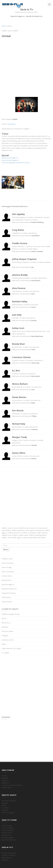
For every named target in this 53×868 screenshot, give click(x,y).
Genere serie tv (7, 576)
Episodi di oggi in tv (18, 16)
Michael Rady (19, 424)
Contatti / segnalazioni (9, 853)
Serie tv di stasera (8, 563)
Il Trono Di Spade (7, 631)
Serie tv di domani (8, 572)
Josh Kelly (17, 315)
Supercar (5, 780)
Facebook (5, 860)
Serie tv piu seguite (8, 812)
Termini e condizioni (9, 855)
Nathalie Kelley (20, 301)
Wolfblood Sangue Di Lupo (11, 614)
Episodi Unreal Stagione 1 (10, 158)
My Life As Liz (6, 623)
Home (4, 26)
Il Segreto (5, 636)
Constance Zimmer (21, 357)
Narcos (4, 618)
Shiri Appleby (18, 214)
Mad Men (5, 627)
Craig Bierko (18, 230)
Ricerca (6, 550)
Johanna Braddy (20, 275)
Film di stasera (6, 597)
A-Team (4, 776)
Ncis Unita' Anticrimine (9, 801)
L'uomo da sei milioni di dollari (12, 785)
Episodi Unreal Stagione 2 (10, 160)
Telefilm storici (7, 788)
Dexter (4, 644)
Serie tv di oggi (6, 567)
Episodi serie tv (7, 580)
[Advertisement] (26, 67)
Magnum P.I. (6, 783)
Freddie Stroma (20, 243)
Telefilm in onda (7, 559)
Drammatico (12, 124)
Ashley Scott (18, 328)
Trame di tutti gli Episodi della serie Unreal (16, 163)
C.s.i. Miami (5, 653)
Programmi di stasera (9, 593)
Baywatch (5, 778)
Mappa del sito (7, 858)
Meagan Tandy (19, 437)
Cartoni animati (7, 602)
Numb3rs (5, 810)
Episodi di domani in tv (34, 16)
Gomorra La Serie (8, 640)
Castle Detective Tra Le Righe (11, 648)
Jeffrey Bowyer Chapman (24, 259)
